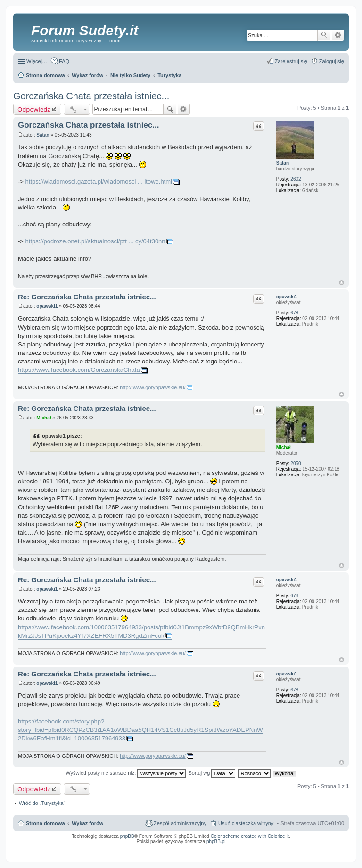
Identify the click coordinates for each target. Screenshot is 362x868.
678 (294, 313)
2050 (296, 463)
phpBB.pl (216, 841)
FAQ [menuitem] (64, 61)
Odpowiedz (34, 109)
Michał (284, 447)
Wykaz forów (87, 823)
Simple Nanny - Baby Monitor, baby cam (197, 848)
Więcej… (37, 61)
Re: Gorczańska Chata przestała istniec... (87, 297)
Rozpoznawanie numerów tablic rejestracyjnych (319, 848)
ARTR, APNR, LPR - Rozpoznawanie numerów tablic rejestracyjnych (128, 848)
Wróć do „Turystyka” (42, 803)
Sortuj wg (212, 773)
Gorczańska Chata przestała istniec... (91, 96)
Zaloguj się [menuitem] (332, 61)
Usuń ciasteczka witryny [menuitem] (246, 823)
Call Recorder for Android (239, 848)
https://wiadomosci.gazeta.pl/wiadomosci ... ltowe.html (99, 181)
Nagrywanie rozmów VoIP (272, 848)
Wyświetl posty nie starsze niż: (126, 773)
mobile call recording (336, 851)
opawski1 (287, 297)
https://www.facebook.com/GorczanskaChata (79, 370)
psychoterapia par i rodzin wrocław (327, 853)
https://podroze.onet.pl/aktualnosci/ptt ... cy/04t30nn (95, 241)
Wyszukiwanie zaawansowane (338, 35)
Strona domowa (45, 823)
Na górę (341, 283)
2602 (296, 179)
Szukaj (324, 35)
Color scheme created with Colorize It (250, 836)
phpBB (127, 836)
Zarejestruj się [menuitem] (291, 61)
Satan (283, 163)
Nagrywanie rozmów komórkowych (300, 851)
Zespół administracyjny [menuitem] (180, 823)
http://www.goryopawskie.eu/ (152, 387)
